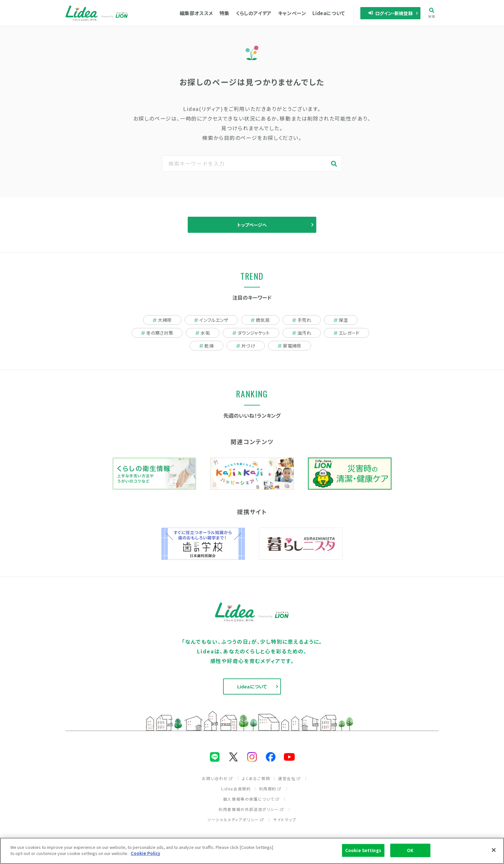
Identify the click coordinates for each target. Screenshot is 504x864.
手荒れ (302, 320)
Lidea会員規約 (236, 789)
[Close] (494, 851)
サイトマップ (285, 819)
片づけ (246, 346)
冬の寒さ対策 (157, 333)
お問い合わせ (217, 778)
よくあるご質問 (256, 778)
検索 (432, 13)
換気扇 (260, 320)
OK (410, 852)
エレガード (347, 333)
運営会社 (289, 778)
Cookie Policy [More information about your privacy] (145, 855)
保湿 (341, 320)
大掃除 (162, 320)
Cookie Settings (363, 852)
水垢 (203, 333)
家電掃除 (289, 346)
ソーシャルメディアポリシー (236, 819)
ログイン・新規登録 (390, 13)
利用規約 (270, 789)
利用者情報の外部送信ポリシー (251, 809)
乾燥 (207, 346)
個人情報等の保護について (251, 799)
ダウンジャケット (251, 333)
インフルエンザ (211, 320)
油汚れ (302, 333)
